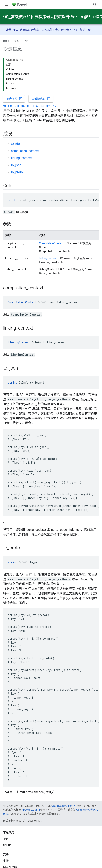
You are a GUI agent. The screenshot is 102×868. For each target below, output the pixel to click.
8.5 (29, 106)
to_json (16, 165)
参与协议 (72, 30)
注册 (88, 30)
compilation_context (25, 151)
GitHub (7, 845)
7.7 (54, 106)
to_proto (17, 172)
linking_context (21, 158)
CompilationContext (51, 243)
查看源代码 (41, 99)
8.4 (36, 106)
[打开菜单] (6, 5)
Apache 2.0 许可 (31, 810)
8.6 (23, 106)
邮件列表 (52, 30)
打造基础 (9, 30)
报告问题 (14, 99)
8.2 (48, 106)
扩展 (17, 41)
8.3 (42, 106)
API (27, 41)
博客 (6, 839)
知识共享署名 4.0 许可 (64, 806)
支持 (6, 861)
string (13, 382)
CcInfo (15, 144)
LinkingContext (48, 258)
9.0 (17, 106)
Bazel (6, 41)
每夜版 (8, 106)
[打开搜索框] (95, 5)
